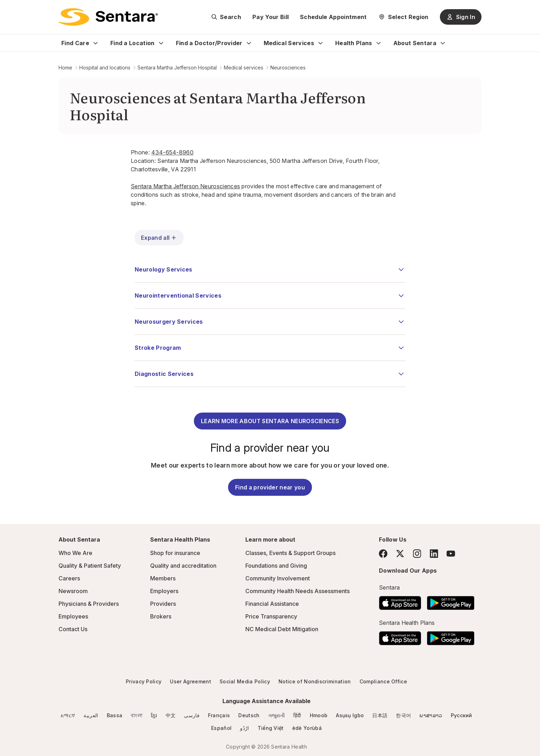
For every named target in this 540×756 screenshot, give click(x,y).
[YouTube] (451, 554)
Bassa (115, 715)
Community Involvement (278, 578)
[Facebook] (383, 554)
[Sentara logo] (108, 17)
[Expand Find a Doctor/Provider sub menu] (249, 43)
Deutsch (249, 715)
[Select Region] (403, 17)
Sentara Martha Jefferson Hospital (177, 68)
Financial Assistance (272, 604)
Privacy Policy (144, 681)
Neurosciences (288, 68)
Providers (163, 604)
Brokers (161, 616)
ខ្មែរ (154, 715)
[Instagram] (417, 553)
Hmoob (319, 715)
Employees (73, 616)
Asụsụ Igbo (350, 715)
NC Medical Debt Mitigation (282, 629)
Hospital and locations (105, 68)
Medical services (244, 68)
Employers (164, 591)
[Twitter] (400, 554)
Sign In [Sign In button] (461, 17)
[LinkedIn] (434, 553)
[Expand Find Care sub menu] (96, 43)
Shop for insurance (175, 553)
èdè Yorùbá (307, 728)
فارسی (192, 715)
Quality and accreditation (183, 566)
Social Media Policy (245, 681)
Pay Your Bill (271, 17)
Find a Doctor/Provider (209, 43)
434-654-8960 (172, 152)
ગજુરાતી (277, 715)
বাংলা (137, 715)
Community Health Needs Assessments (297, 591)
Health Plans (354, 43)
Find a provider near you (270, 487)
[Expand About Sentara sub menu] (443, 43)
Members (163, 578)
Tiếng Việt (271, 728)
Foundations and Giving (276, 566)
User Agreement (190, 681)
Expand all (159, 238)
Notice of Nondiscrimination (315, 681)
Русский (462, 715)
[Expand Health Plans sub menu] (379, 43)
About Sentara (415, 43)
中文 (171, 715)
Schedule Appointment (333, 17)
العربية (91, 715)
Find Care (75, 43)
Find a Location (133, 43)
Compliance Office (383, 681)
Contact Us (73, 629)
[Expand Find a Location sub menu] (161, 43)
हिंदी (297, 715)
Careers (69, 578)
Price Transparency (271, 616)
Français (219, 715)
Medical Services (289, 43)
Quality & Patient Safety (90, 566)
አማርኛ (68, 715)
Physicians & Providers (89, 604)
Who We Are (75, 553)
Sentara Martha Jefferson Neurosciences (185, 186)
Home (65, 68)
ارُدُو (244, 728)
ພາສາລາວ (431, 715)
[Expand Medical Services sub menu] (320, 43)
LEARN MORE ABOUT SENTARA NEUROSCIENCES (270, 421)
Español (221, 728)
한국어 (403, 715)
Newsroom (73, 591)
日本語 (380, 715)
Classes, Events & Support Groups (290, 553)
